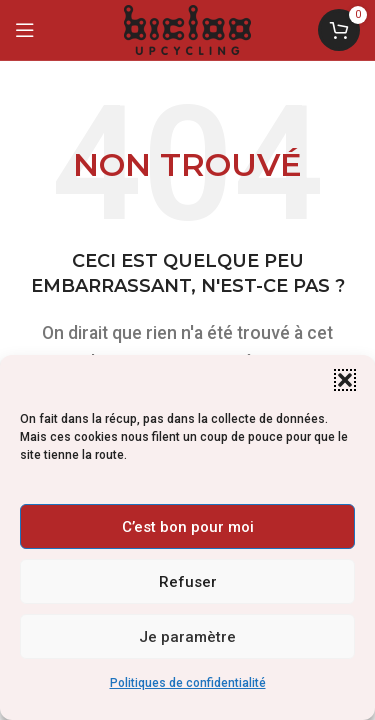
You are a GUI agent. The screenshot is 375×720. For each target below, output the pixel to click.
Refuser (188, 582)
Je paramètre (187, 637)
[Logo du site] (187, 28)
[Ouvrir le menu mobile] (25, 30)
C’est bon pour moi (188, 527)
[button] (345, 380)
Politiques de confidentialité (188, 683)
